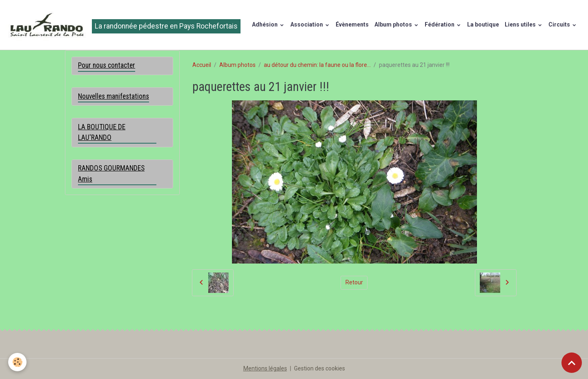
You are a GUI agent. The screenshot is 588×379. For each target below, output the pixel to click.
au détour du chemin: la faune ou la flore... (317, 65)
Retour (354, 282)
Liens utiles (521, 24)
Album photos (394, 24)
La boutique (483, 24)
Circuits (560, 24)
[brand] (123, 25)
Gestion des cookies (320, 368)
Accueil (202, 65)
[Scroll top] (572, 363)
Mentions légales (265, 368)
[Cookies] (17, 362)
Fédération (440, 24)
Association (307, 24)
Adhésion (265, 24)
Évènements (352, 24)
